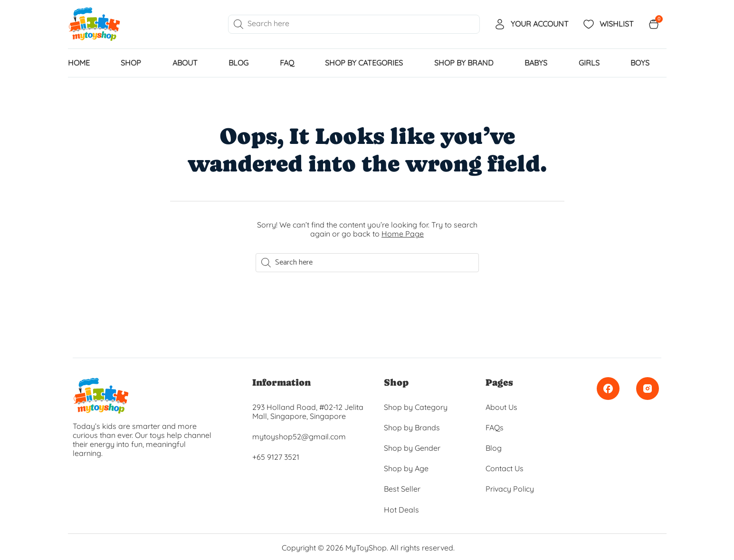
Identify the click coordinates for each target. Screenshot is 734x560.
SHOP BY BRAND (464, 63)
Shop (131, 63)
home (79, 63)
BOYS (640, 63)
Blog (238, 63)
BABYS (536, 63)
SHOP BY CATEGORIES (364, 63)
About (185, 63)
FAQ (287, 63)
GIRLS (589, 63)
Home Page (403, 234)
